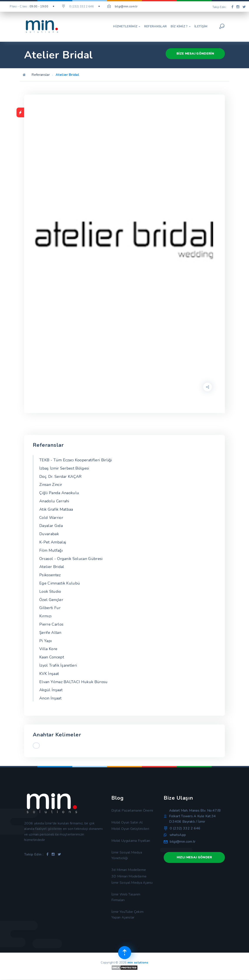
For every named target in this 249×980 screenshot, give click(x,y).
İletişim (201, 27)
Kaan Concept (52, 657)
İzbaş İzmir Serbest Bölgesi (64, 468)
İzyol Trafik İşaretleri (58, 665)
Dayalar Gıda (51, 526)
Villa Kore (48, 649)
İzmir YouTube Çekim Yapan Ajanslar (127, 915)
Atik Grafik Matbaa (56, 509)
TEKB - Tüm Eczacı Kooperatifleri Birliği (76, 460)
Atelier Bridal (52, 567)
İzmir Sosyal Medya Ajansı (132, 883)
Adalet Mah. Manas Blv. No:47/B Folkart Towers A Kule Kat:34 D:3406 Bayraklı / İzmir (195, 816)
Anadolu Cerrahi (54, 501)
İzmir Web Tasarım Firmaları (126, 897)
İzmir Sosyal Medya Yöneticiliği (127, 855)
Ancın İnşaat (50, 698)
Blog (117, 798)
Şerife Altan (50, 633)
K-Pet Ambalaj (53, 542)
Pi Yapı (45, 641)
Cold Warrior (51, 518)
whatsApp (178, 835)
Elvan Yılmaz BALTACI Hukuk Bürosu (73, 682)
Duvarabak (49, 534)
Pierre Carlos (51, 624)
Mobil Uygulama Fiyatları (131, 841)
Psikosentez (50, 575)
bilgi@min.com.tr (126, 7)
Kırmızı (45, 616)
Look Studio (50, 591)
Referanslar (156, 27)
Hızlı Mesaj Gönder (194, 857)
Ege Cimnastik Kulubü (60, 583)
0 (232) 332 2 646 (185, 828)
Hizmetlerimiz (127, 27)
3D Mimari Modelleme (129, 876)
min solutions (138, 963)
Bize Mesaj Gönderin (195, 54)
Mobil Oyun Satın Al (127, 822)
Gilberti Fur (50, 608)
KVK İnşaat (49, 674)
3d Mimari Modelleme (129, 870)
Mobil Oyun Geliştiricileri (130, 829)
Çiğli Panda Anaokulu (59, 493)
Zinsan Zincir (51, 485)
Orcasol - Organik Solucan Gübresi (71, 559)
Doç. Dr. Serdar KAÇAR (60, 477)
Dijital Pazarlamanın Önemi (132, 811)
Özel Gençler (51, 600)
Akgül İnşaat (51, 690)
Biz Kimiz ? (181, 27)
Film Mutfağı (51, 550)
